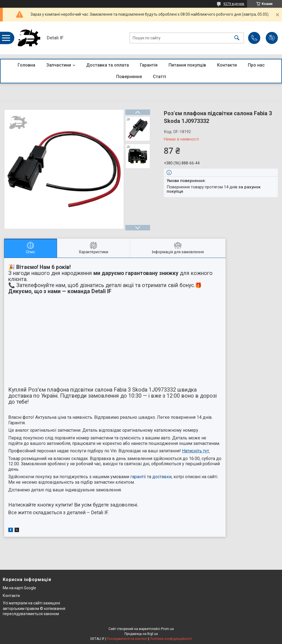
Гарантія (149, 65)
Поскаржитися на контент (127, 639)
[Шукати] (237, 38)
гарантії (138, 477)
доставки (162, 477)
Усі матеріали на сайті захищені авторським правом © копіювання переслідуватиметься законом (34, 608)
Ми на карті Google (19, 588)
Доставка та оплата (108, 65)
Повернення (129, 77)
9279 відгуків (234, 4)
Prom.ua (167, 629)
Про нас (256, 65)
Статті (159, 77)
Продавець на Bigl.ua (141, 634)
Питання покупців (187, 65)
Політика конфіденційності (171, 639)
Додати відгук (272, 38)
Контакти (227, 65)
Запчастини (59, 65)
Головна (26, 65)
